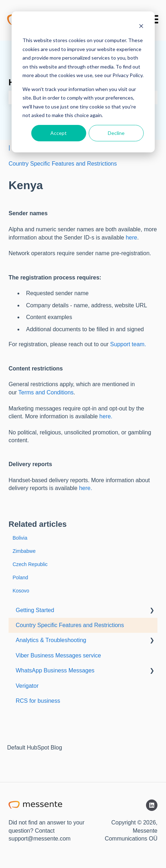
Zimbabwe (24, 551)
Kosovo (21, 591)
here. (106, 416)
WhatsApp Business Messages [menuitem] (55, 670)
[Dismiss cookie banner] (141, 27)
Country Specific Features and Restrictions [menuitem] (70, 625)
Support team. (128, 344)
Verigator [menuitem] (27, 686)
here (131, 238)
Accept (59, 133)
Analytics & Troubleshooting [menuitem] (51, 640)
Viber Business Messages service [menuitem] (58, 655)
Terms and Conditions (46, 392)
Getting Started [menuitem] (35, 610)
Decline (116, 133)
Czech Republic (30, 564)
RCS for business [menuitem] (38, 701)
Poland (20, 577)
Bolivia (20, 538)
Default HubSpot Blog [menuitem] (35, 748)
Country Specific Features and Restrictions (63, 164)
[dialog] (83, 82)
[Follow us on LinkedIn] (152, 805)
